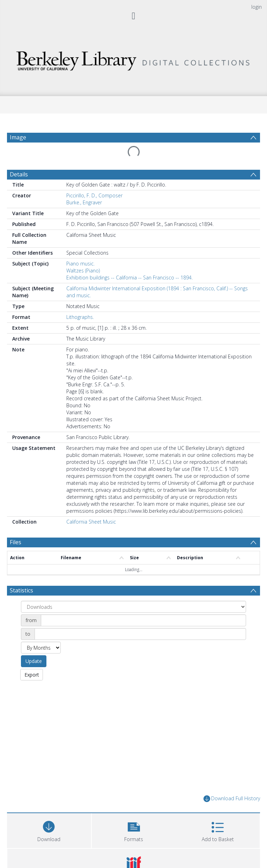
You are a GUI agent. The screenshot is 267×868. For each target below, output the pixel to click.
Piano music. (80, 247)
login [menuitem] (257, 7)
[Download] (49, 813)
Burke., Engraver (84, 186)
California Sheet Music (91, 505)
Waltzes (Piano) (83, 254)
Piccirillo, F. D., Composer (94, 179)
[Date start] (143, 604)
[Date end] (140, 617)
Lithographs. (80, 300)
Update (34, 644)
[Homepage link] (133, 59)
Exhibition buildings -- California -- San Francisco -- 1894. (129, 261)
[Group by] (133, 590)
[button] (134, 813)
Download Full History (232, 782)
